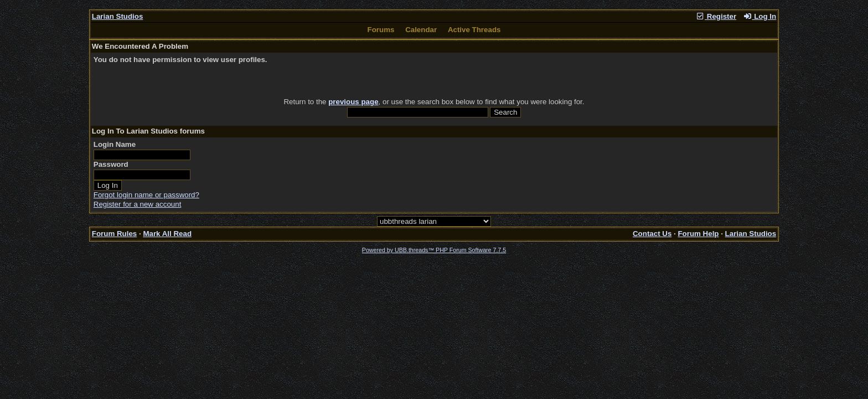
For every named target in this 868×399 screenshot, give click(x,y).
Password (111, 164)
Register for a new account (138, 204)
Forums (381, 30)
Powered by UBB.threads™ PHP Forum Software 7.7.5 (434, 250)
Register (716, 16)
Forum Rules (114, 234)
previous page (353, 102)
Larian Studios (118, 16)
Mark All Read (167, 234)
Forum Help (698, 234)
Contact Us (652, 234)
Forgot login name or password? (146, 195)
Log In (759, 16)
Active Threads (474, 30)
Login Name (115, 144)
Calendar (421, 30)
